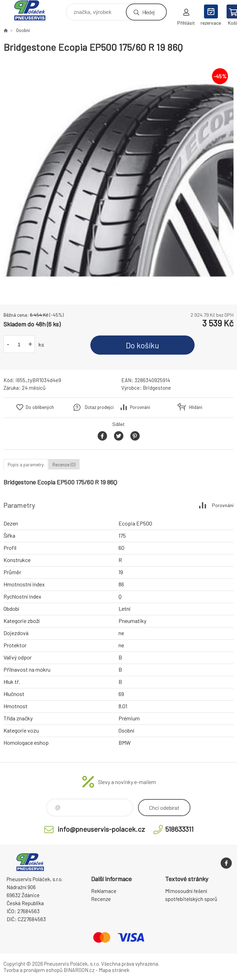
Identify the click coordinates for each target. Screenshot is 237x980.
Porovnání (140, 407)
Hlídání (196, 407)
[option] (119, 179)
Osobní (23, 30)
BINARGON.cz (79, 970)
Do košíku (142, 345)
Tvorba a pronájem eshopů (33, 970)
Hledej (148, 12)
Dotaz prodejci (99, 407)
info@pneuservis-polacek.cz (101, 829)
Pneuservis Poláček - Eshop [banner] (34, 10)
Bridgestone (157, 388)
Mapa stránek (114, 970)
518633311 (179, 829)
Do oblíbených (40, 407)
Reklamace (104, 891)
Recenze (101, 899)
